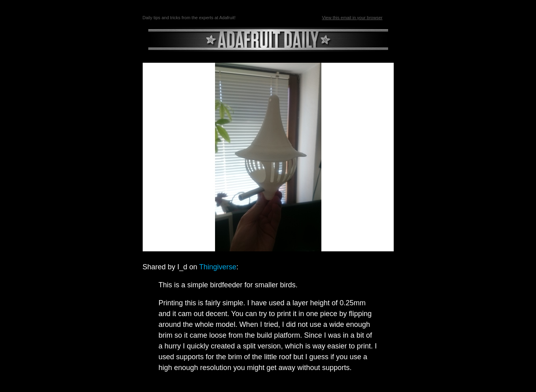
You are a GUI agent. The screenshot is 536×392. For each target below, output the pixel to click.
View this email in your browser (352, 18)
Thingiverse (218, 267)
